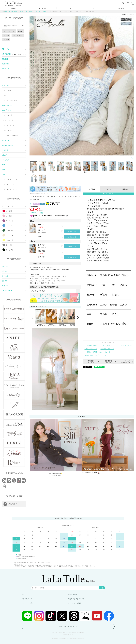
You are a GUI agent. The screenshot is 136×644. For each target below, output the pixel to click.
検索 (102, 588)
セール (108, 352)
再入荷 (20, 31)
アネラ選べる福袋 (91, 345)
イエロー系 (10, 240)
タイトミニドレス (91, 349)
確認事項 (125, 189)
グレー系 (9, 245)
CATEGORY (42, 8)
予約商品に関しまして (91, 362)
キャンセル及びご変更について (126, 362)
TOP (3, 12)
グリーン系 (10, 230)
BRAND (13, 8)
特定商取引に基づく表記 (76, 599)
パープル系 (10, 221)
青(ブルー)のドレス (108, 349)
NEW (69, 8)
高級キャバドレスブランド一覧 (96, 355)
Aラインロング (8, 120)
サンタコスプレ (9, 184)
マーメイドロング (9, 125)
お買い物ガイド (27, 599)
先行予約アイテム (9, 31)
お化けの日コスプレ (10, 189)
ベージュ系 (10, 235)
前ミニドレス (8, 130)
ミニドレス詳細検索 (10, 100)
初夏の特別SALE (18, 35)
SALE (95, 8)
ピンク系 (9, 216)
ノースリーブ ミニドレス (110, 345)
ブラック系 (10, 250)
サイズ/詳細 (91, 189)
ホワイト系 (10, 206)
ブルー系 (9, 225)
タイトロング (8, 115)
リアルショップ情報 (75, 603)
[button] (32, 318)
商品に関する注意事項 (108, 362)
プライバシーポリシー (29, 603)
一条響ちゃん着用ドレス (93, 352)
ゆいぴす (6, 39)
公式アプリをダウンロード (68, 627)
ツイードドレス (127, 345)
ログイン (24, 594)
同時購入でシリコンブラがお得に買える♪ (45, 287)
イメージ (108, 189)
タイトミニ (7, 90)
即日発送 (6, 35)
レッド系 (9, 211)
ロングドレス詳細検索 (11, 135)
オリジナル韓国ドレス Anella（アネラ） (34, 12)
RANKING (122, 8)
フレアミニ (7, 95)
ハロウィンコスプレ (10, 179)
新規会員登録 (73, 594)
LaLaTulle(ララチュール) (13, 12)
